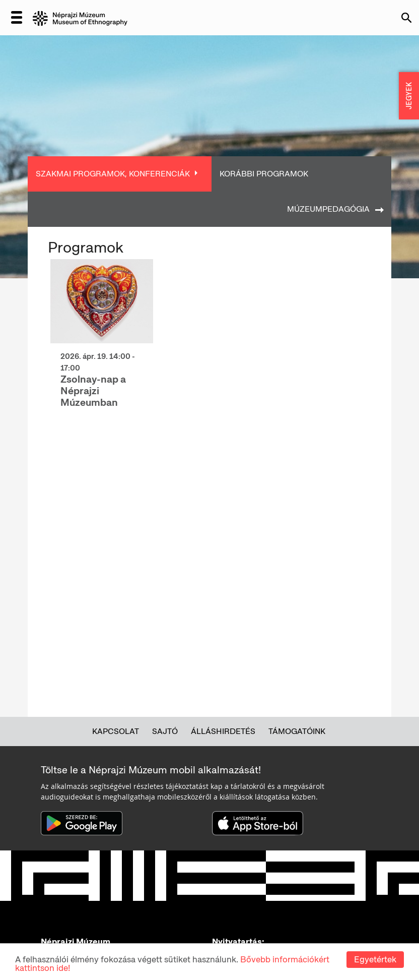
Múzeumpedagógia (328, 209)
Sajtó (165, 731)
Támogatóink (297, 731)
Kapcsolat (116, 731)
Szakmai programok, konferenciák (113, 174)
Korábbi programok (264, 174)
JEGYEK (409, 96)
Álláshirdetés (223, 731)
